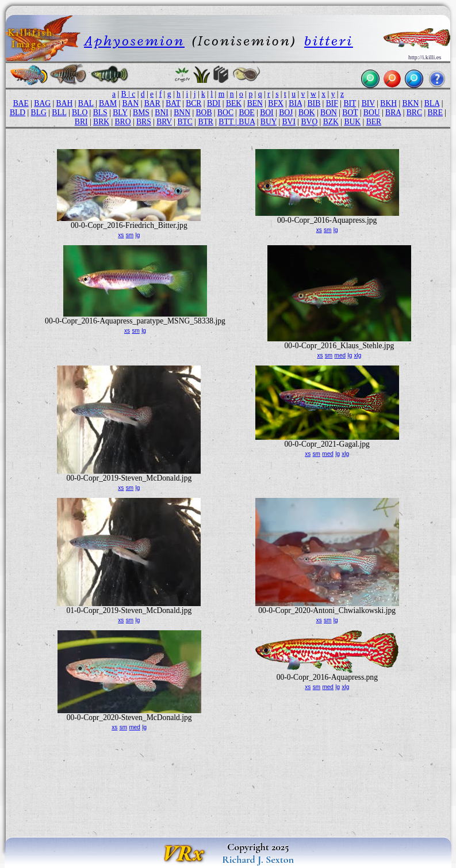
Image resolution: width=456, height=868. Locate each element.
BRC (414, 113)
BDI (214, 103)
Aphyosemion (134, 41)
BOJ (286, 113)
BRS (144, 122)
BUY (269, 122)
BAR (152, 103)
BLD (18, 113)
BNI (161, 113)
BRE (435, 113)
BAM (108, 103)
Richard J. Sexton (258, 859)
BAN (131, 103)
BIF (332, 103)
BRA (393, 113)
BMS (141, 113)
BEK (234, 103)
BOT (350, 113)
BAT (173, 103)
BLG (39, 113)
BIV (368, 103)
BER (374, 122)
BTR (205, 122)
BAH (65, 103)
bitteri (329, 41)
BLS (100, 113)
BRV (164, 122)
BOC (225, 113)
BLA (432, 103)
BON (329, 113)
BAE (21, 103)
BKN (411, 103)
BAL (86, 103)
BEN (255, 103)
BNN (182, 113)
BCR (193, 103)
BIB (314, 103)
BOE (246, 113)
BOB (204, 113)
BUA (247, 122)
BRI (81, 122)
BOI (267, 113)
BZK (331, 122)
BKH (388, 103)
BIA (295, 103)
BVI (289, 122)
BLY (120, 113)
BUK (352, 122)
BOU (372, 113)
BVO (310, 122)
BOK (307, 113)
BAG (42, 103)
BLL (59, 113)
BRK (101, 122)
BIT (350, 103)
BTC (185, 122)
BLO (80, 113)
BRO (123, 122)
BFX (275, 103)
